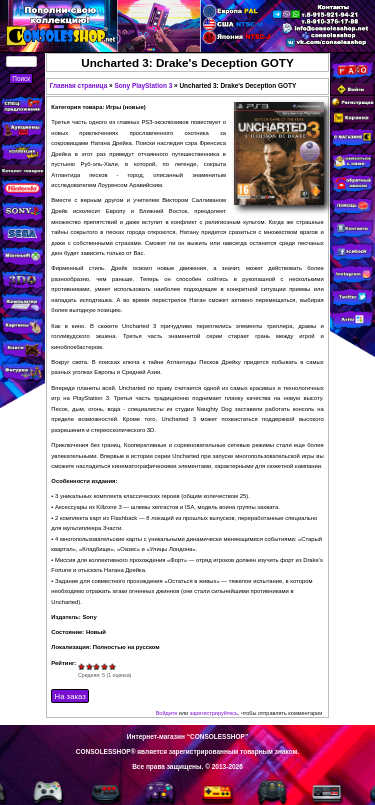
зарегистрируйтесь (214, 713)
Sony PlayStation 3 (143, 85)
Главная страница (79, 85)
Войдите (167, 713)
